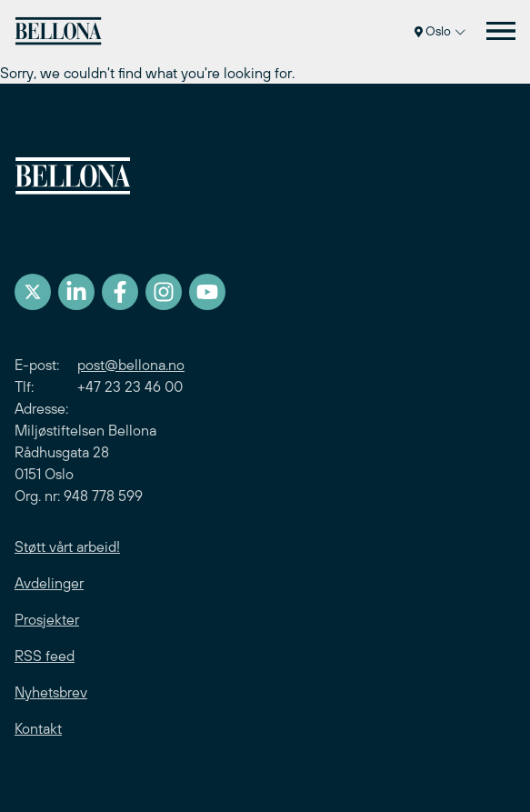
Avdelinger (49, 583)
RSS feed (45, 656)
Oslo (440, 31)
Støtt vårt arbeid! (67, 546)
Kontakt (38, 728)
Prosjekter (47, 619)
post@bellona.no (131, 365)
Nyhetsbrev (51, 692)
